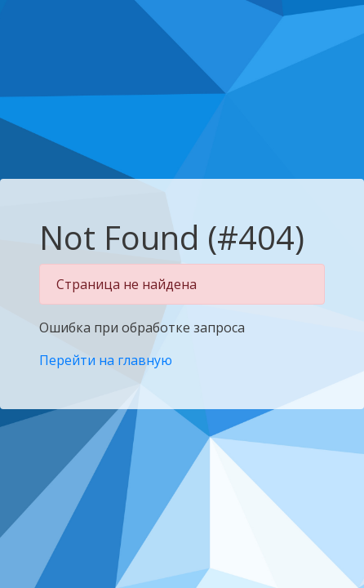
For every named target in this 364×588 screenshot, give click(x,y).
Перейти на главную (106, 360)
